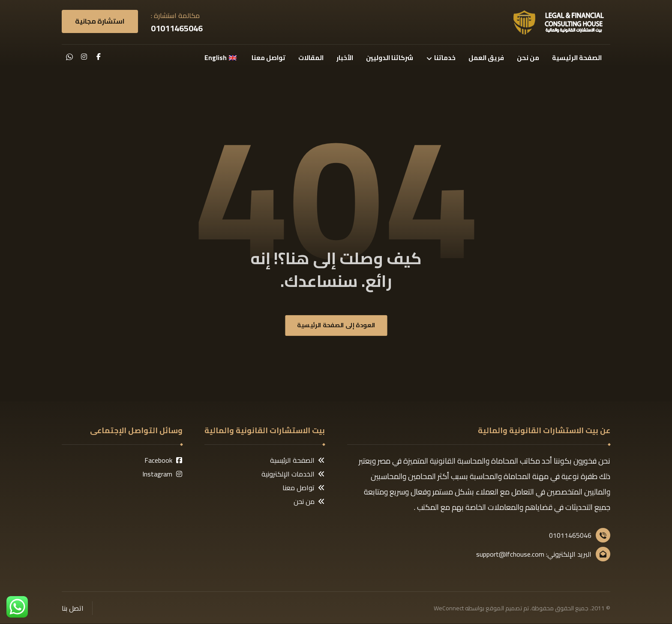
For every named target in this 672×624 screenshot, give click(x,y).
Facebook (163, 461)
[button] (99, 57)
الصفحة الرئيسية (297, 461)
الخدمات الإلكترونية (293, 474)
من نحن (309, 502)
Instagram (162, 474)
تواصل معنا (304, 488)
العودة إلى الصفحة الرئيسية (336, 326)
